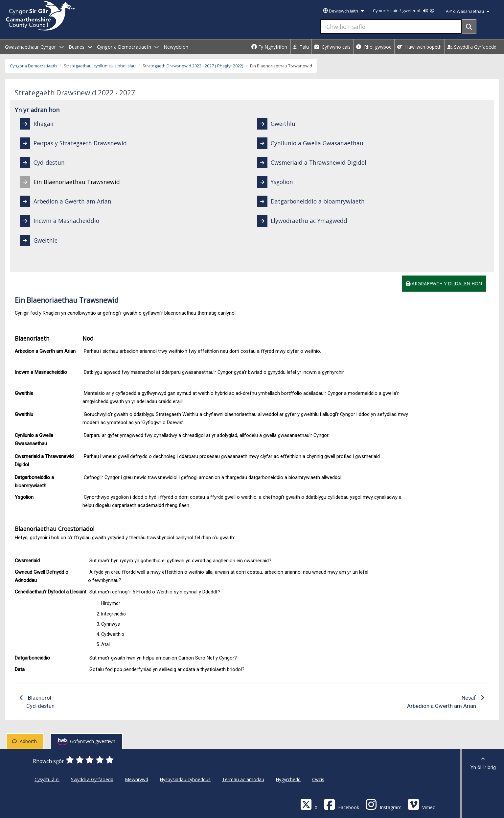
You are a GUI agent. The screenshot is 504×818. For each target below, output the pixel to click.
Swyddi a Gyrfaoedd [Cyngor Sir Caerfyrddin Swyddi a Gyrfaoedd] (92, 779)
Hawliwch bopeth (419, 47)
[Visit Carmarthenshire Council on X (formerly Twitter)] (309, 804)
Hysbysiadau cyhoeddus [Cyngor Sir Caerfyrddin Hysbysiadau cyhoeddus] (185, 779)
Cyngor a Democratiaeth (33, 66)
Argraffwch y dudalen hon (444, 284)
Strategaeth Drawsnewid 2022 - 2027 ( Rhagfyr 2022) (193, 66)
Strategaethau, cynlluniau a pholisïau (100, 66)
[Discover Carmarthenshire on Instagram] (383, 804)
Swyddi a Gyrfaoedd (472, 47)
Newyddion (176, 47)
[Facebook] (341, 804)
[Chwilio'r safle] (391, 27)
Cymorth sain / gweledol (404, 11)
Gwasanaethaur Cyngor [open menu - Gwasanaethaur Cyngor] (34, 47)
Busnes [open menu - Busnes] (80, 47)
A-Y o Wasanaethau (468, 11)
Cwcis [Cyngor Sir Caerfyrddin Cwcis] (318, 779)
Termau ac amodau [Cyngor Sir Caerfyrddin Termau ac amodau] (243, 779)
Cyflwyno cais (332, 47)
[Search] (469, 27)
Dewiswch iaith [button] (343, 11)
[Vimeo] (422, 804)
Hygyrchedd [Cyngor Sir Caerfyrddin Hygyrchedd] (288, 779)
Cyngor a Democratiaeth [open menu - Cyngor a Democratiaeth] (128, 47)
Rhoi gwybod (374, 47)
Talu (301, 47)
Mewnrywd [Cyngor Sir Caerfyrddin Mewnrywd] (137, 779)
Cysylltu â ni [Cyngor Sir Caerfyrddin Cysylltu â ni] (47, 779)
